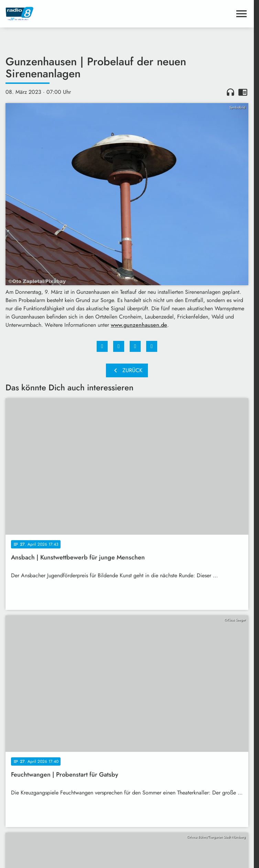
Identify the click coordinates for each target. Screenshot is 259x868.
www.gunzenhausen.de (139, 325)
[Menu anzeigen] (241, 14)
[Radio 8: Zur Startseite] (66, 14)
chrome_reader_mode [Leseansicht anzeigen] (243, 92)
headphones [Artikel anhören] (230, 92)
